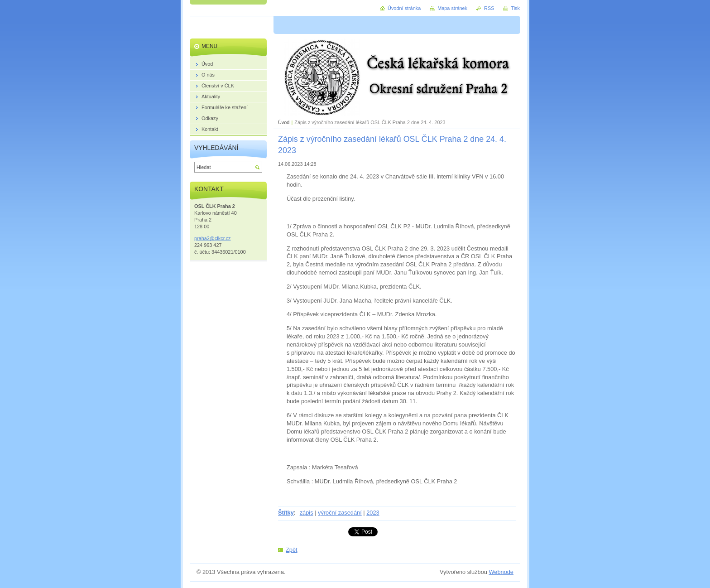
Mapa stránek (452, 8)
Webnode (501, 572)
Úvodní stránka (404, 8)
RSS (489, 8)
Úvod (284, 122)
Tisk (515, 8)
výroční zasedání (340, 513)
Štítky (286, 513)
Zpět (292, 550)
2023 (373, 513)
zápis (307, 513)
